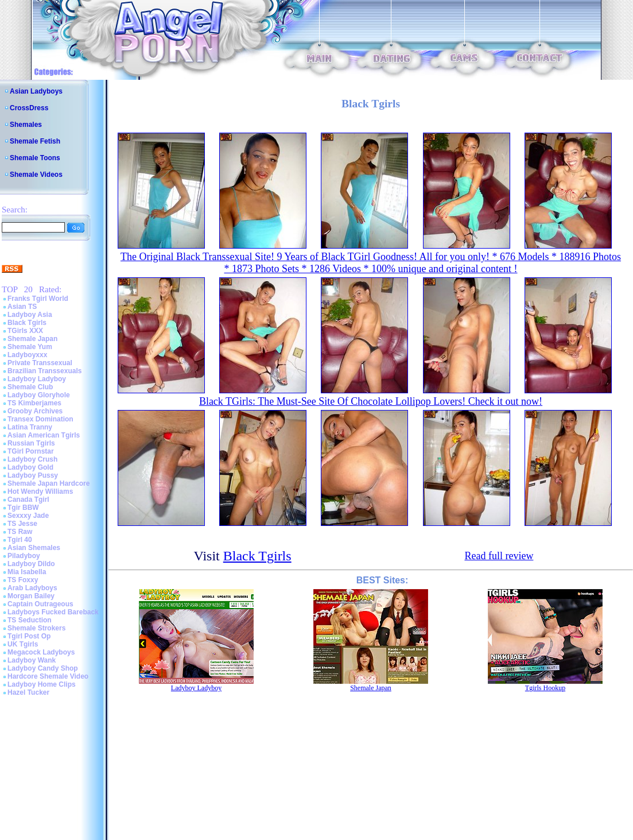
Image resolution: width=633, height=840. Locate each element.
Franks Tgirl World (38, 299)
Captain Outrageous (40, 604)
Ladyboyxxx (27, 355)
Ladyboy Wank (32, 660)
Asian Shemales (34, 548)
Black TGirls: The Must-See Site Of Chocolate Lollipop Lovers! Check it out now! (371, 401)
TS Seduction (30, 620)
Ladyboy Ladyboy (37, 379)
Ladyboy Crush (32, 459)
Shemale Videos (36, 175)
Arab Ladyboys (32, 588)
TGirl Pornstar (31, 451)
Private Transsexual (40, 363)
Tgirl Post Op (29, 636)
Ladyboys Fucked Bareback (53, 612)
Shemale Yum (30, 347)
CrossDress (29, 108)
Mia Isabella (27, 572)
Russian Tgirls (31, 443)
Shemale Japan (32, 339)
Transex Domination (40, 419)
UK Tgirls (23, 644)
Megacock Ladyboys (41, 652)
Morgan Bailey (31, 596)
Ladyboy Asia (30, 315)
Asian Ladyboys (36, 91)
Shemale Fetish (35, 141)
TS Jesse (22, 524)
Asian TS (22, 307)
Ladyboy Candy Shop (43, 668)
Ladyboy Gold (30, 467)
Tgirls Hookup (545, 688)
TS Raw (20, 532)
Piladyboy (24, 556)
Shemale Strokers (36, 628)
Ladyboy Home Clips (42, 684)
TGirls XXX (25, 331)
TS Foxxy (23, 580)
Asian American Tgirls (44, 435)
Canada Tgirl (28, 500)
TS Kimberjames (34, 403)
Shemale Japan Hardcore (48, 483)
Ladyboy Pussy (33, 475)
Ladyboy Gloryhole (39, 395)
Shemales (26, 125)
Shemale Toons (35, 158)
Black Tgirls (27, 323)
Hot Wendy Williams (40, 491)
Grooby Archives (35, 411)
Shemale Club (30, 387)
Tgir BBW (23, 508)
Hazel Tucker (28, 692)
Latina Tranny (30, 427)
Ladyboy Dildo (31, 564)
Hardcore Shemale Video (48, 676)
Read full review (499, 556)
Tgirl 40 (20, 540)
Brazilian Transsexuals (44, 371)
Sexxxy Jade (28, 516)
